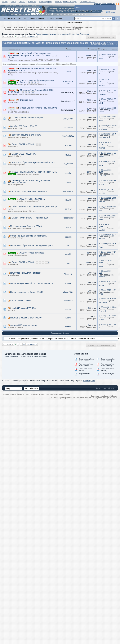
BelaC (68, 200)
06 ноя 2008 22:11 (109, 108)
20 (88, 172)
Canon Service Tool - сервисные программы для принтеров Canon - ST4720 (30, 54)
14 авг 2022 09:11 (108, 189)
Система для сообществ (100, 396)
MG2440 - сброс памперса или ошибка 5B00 (34, 162)
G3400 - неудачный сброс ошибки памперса (32, 283)
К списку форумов (17, 394)
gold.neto (103, 256)
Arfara (68, 72)
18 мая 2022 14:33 (109, 198)
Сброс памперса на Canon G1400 (27, 292)
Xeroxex (102, 85)
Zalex (68, 245)
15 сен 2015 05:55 (108, 99)
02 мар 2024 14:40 (109, 134)
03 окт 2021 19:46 (108, 216)
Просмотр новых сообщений (104, 4)
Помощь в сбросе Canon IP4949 (26, 318)
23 (88, 144)
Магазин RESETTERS (12, 18)
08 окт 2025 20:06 (108, 117)
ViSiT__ (102, 103)
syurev (101, 157)
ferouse (102, 202)
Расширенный (117, 18)
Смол (68, 263)
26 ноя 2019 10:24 (109, 290)
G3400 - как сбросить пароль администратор (32, 245)
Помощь (110, 12)
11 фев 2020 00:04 (105, 262)
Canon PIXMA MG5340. (23, 262)
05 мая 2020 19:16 (109, 243)
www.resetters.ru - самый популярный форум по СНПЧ (96, 398)
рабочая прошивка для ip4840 (26, 135)
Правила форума (37, 18)
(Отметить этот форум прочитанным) (104, 45)
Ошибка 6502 (27, 100)
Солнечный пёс (68, 83)
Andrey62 (103, 277)
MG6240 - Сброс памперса (32, 199)
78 (88, 81)
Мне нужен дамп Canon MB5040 (26, 226)
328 (87, 56)
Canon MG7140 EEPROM (24, 154)
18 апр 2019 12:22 (109, 324)
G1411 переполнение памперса (27, 118)
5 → (33, 92)
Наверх (6, 394)
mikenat (68, 237)
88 (88, 91)
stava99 (68, 254)
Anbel (101, 294)
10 (88, 163)
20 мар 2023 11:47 (109, 162)
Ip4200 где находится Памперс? (26, 273)
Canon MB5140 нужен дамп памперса (29, 191)
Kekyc (68, 318)
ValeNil (68, 326)
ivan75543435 (68, 136)
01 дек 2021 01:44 (108, 207)
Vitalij (101, 266)
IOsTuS (68, 155)
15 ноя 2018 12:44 (109, 90)
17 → (14, 58)
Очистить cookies (32, 394)
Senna (101, 112)
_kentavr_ (103, 94)
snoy (101, 220)
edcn (101, 165)
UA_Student (68, 164)
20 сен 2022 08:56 (108, 181)
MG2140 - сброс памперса (31, 253)
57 (88, 208)
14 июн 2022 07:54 (109, 70)
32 (88, 253)
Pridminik (103, 311)
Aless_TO (68, 274)
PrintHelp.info (89, 381)
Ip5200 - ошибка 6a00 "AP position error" (31, 172)
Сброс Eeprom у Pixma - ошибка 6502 (38, 108)
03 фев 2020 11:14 (105, 272)
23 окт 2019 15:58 (108, 299)
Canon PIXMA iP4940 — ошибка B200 (30, 218)
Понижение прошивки (74, 22)
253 (87, 263)
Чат (26, 18)
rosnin (68, 173)
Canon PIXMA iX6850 (20, 301)
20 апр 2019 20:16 (109, 316)
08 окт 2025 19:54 (108, 55)
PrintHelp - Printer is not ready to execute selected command (29, 182)
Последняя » (32, 36)
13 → (47, 263)
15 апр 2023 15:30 (109, 153)
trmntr (101, 58)
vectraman (68, 301)
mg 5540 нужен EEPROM (24, 308)
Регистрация (98, 12)
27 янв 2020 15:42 (108, 282)
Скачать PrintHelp (55, 18)
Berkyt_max (68, 119)
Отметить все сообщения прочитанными (55, 394)
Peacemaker (68, 218)
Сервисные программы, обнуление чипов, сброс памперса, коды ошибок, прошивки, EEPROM (43, 29)
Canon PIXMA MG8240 (23, 144)
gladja (68, 309)
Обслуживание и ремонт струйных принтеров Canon (71, 27)
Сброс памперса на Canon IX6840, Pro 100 (33, 207)
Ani (100, 74)
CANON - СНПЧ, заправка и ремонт (34, 27)
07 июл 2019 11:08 (109, 307)
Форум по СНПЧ (10, 27)
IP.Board (113, 396)
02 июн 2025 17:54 (109, 125)
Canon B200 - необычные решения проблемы (35, 81)
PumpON (103, 176)
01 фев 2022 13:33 (105, 81)
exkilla (68, 284)
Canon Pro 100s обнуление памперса (28, 236)
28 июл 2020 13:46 (109, 235)
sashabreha (68, 191)
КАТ (68, 57)
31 (88, 109)
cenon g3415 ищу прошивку (24, 325)
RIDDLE (68, 145)
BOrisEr (68, 209)
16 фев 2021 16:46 (105, 225)
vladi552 (102, 193)
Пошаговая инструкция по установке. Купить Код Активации (63, 34)
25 (88, 100)
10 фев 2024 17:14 (105, 143)
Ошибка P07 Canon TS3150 (24, 126)
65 (88, 71)
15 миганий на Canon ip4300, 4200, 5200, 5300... (31, 91)
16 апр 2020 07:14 (109, 252)
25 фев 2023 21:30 (105, 171)
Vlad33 (102, 211)
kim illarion (68, 127)
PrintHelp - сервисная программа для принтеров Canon (32, 70)
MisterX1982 (68, 292)
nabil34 (68, 227)
